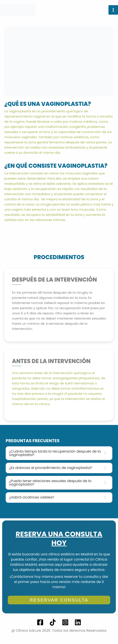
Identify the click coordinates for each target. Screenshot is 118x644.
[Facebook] (40, 622)
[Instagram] (65, 622)
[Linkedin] (78, 622)
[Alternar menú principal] (113, 10)
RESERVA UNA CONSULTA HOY (59, 538)
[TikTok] (53, 622)
